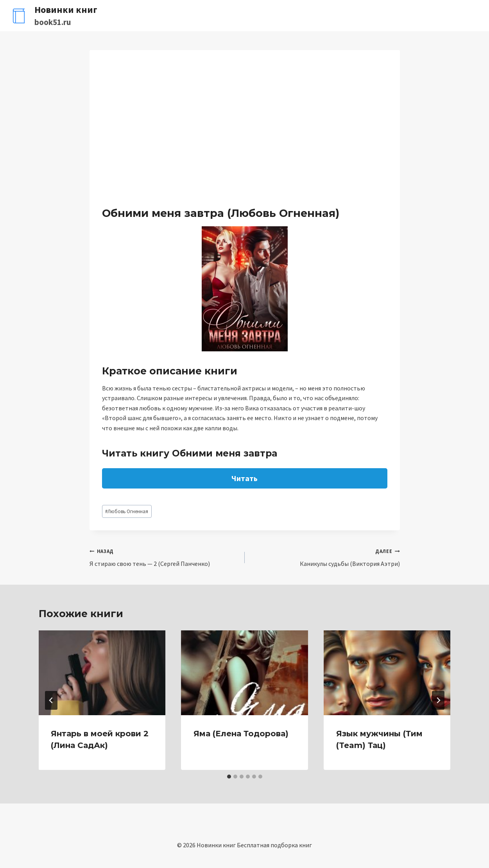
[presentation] (102, 673)
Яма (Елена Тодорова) (241, 734)
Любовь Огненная (127, 511)
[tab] (229, 777)
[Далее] (438, 700)
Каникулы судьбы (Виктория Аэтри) (325, 557)
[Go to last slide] (51, 700)
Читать (244, 478)
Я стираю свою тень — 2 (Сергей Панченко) (164, 557)
